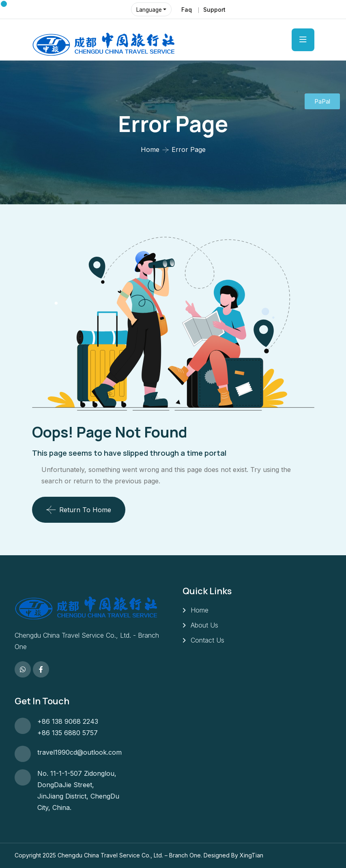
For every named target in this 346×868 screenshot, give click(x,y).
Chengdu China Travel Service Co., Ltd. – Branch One (129, 855)
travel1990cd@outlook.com (80, 752)
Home (150, 149)
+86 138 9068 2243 (68, 721)
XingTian (251, 855)
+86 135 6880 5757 (68, 733)
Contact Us (207, 640)
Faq (186, 10)
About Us (204, 625)
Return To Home (79, 510)
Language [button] (149, 10)
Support (214, 10)
